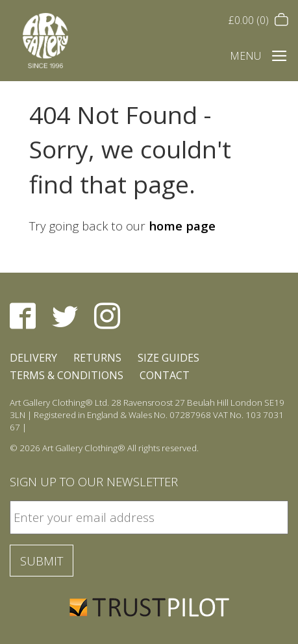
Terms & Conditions (67, 375)
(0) (258, 20)
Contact (165, 375)
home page (182, 226)
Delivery (33, 358)
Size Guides (168, 358)
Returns (97, 358)
